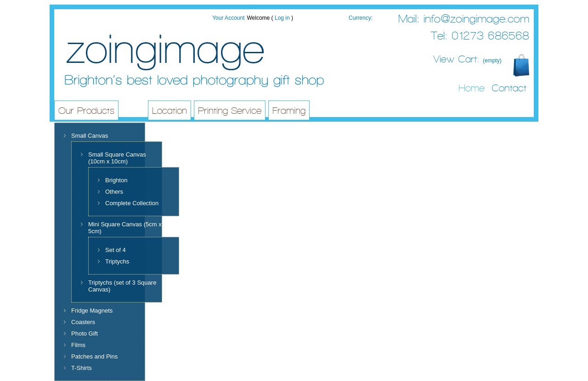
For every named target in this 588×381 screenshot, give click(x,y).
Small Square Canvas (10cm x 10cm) (117, 158)
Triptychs (117, 261)
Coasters (83, 322)
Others (114, 192)
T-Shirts (82, 368)
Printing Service (230, 111)
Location (170, 111)
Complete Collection (132, 203)
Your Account (228, 18)
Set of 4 (116, 250)
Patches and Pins (94, 356)
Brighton (116, 180)
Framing (289, 111)
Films (78, 345)
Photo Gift (85, 333)
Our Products (86, 111)
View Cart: (467, 59)
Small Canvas (90, 136)
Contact (509, 88)
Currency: (361, 18)
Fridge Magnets (92, 311)
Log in (282, 18)
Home (472, 88)
